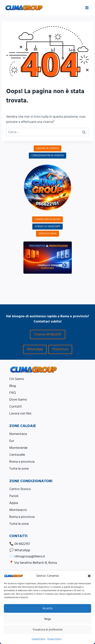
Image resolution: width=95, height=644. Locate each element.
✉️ (27, 556)
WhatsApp (35, 349)
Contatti (16, 406)
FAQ (13, 393)
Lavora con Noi (20, 413)
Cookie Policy (39, 639)
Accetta (47, 608)
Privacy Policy (54, 639)
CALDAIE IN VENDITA (47, 148)
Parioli (14, 496)
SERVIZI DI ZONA (47, 234)
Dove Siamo (18, 400)
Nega (47, 619)
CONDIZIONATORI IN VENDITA (47, 155)
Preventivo (60, 349)
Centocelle (17, 455)
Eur (12, 441)
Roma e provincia (22, 462)
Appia (14, 503)
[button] (89, 576)
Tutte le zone (19, 469)
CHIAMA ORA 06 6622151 (48, 219)
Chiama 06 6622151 (48, 334)
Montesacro (18, 510)
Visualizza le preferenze (47, 630)
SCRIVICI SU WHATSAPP (47, 226)
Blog (13, 386)
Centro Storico (20, 489)
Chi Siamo (17, 379)
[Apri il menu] (87, 8)
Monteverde (18, 448)
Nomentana (18, 434)
